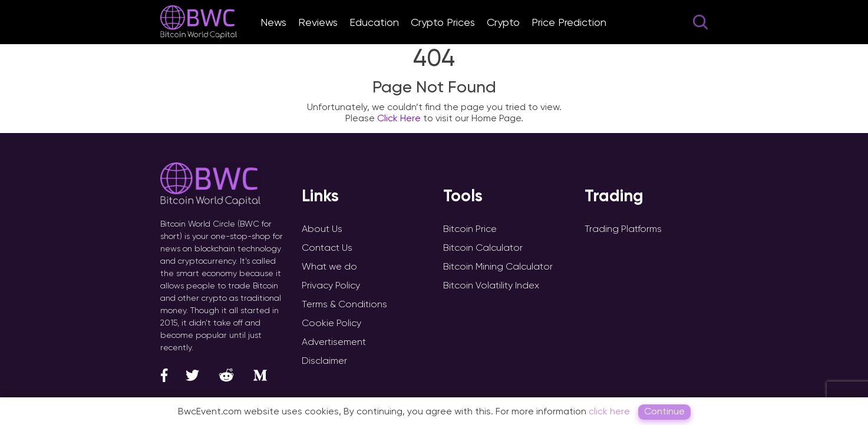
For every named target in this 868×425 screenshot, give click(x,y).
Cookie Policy (331, 323)
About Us (322, 229)
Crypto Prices (443, 22)
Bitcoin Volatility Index (491, 285)
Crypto (503, 22)
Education (374, 22)
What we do (329, 266)
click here (609, 411)
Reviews (318, 22)
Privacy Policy (331, 285)
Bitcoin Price (470, 229)
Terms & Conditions (344, 304)
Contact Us (327, 248)
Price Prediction (569, 22)
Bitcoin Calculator (483, 248)
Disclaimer (324, 361)
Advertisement (334, 342)
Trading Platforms (623, 229)
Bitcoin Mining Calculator (498, 266)
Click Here (399, 118)
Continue (664, 411)
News (273, 22)
